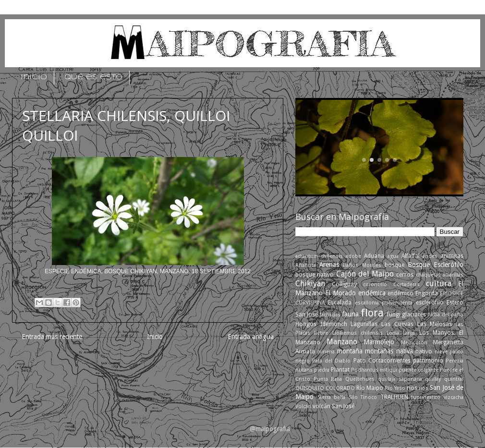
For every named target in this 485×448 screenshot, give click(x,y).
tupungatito (426, 397)
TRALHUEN (394, 397)
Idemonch (334, 324)
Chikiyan (310, 284)
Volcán (303, 406)
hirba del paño (445, 315)
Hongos (306, 324)
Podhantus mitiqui (374, 370)
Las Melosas (435, 324)
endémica (372, 293)
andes (430, 256)
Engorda (427, 293)
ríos (424, 388)
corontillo (375, 285)
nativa (405, 351)
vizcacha (454, 397)
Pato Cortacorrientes (382, 361)
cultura (439, 284)
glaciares (414, 315)
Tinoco (369, 397)
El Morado (340, 293)
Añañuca (306, 265)
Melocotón (414, 343)
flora (372, 313)
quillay (433, 379)
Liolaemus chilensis (358, 333)
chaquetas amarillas (440, 275)
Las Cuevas (397, 324)
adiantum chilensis (319, 256)
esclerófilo (430, 303)
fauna (350, 314)
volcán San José (333, 406)
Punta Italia (328, 379)
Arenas (329, 265)
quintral (454, 379)
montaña (350, 351)
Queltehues (360, 379)
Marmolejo (379, 342)
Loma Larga (401, 333)
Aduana (374, 256)
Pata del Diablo (331, 361)
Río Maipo (370, 388)
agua (393, 256)
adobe (353, 256)
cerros (405, 275)
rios (412, 388)
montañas (379, 351)
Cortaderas (406, 285)
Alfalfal (411, 256)
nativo (424, 351)
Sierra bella (332, 397)
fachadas (330, 315)
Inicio (155, 337)
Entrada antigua (251, 337)
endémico (400, 293)
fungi (394, 315)
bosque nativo (315, 275)
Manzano (342, 342)
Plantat (340, 370)
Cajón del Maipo (365, 274)
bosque (394, 265)
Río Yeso (395, 388)
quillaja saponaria (400, 379)
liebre (321, 333)
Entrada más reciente (52, 337)
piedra (322, 370)
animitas (452, 256)
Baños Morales (362, 265)
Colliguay (344, 284)
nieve (441, 352)
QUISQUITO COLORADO (325, 388)
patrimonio (428, 361)
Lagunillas (364, 324)
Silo (353, 397)
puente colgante (418, 370)
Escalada (340, 303)
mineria (326, 352)
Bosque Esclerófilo (436, 265)
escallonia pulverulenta (384, 303)
